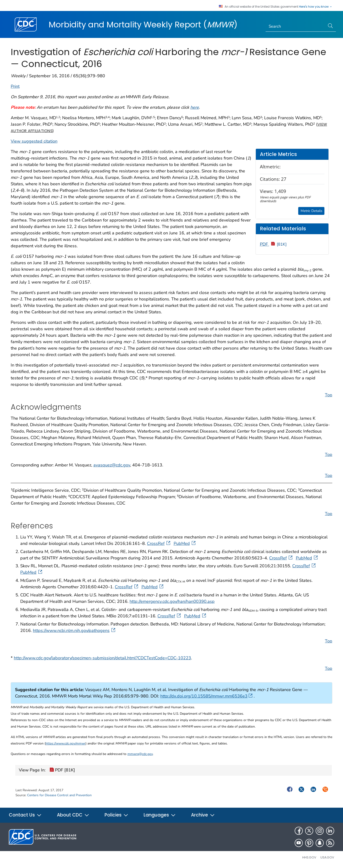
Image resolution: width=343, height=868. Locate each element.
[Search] (295, 26)
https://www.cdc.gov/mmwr (66, 743)
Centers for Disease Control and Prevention (59, 795)
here (195, 107)
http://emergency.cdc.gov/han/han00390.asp (172, 601)
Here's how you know (316, 7)
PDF (273, 244)
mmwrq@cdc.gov (140, 754)
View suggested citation (34, 141)
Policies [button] (116, 815)
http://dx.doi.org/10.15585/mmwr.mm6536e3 (206, 696)
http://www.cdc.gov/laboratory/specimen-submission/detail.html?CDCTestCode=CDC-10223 (102, 658)
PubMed (185, 543)
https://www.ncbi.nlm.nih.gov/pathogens (75, 630)
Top (329, 395)
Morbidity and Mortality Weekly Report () (143, 25)
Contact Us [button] (25, 815)
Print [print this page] (15, 86)
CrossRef (159, 543)
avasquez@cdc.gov (112, 465)
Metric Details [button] (311, 211)
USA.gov (327, 857)
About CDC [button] (73, 815)
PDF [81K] (62, 770)
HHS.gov (309, 857)
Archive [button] (203, 815)
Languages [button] (160, 815)
